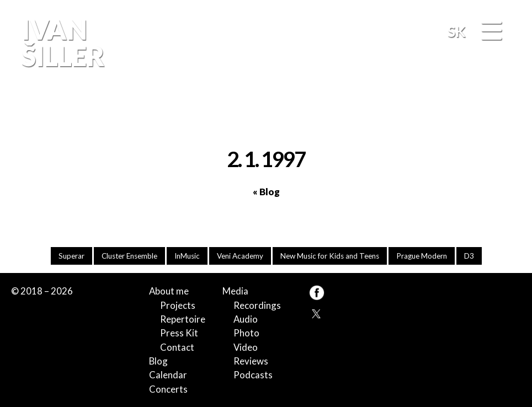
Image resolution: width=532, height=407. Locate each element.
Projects (178, 305)
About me (169, 291)
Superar (71, 256)
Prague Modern (422, 256)
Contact (177, 347)
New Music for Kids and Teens (330, 256)
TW (316, 313)
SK (457, 31)
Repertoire (183, 319)
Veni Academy (240, 256)
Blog (158, 361)
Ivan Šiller (62, 42)
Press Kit (179, 333)
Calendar (168, 375)
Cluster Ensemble (129, 256)
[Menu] (491, 31)
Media (235, 291)
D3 (469, 256)
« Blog (266, 192)
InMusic (187, 256)
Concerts (168, 389)
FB (507, 110)
